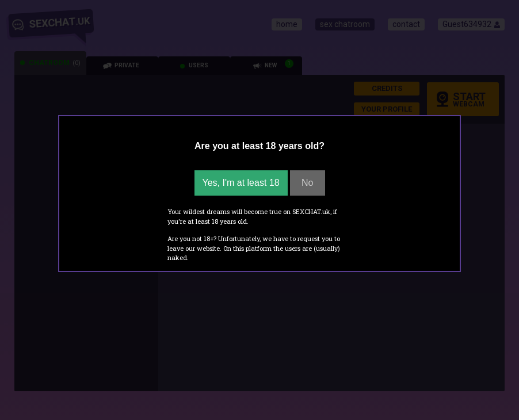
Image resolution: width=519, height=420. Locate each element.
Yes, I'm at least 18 (241, 183)
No (307, 183)
